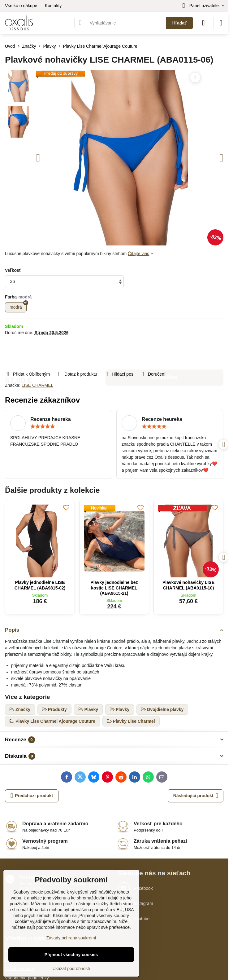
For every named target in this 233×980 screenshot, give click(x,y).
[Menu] (221, 23)
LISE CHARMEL (38, 385)
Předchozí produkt (32, 796)
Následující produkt (196, 796)
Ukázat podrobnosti (71, 969)
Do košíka (164, 353)
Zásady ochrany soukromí (71, 938)
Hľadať (179, 23)
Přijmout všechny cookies (71, 955)
